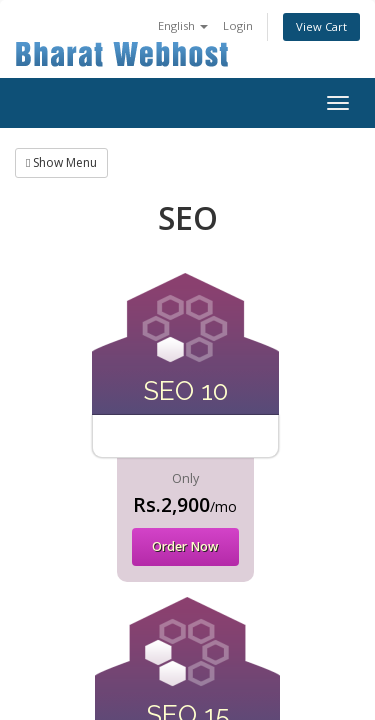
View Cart (321, 26)
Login (238, 25)
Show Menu (61, 162)
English (183, 25)
